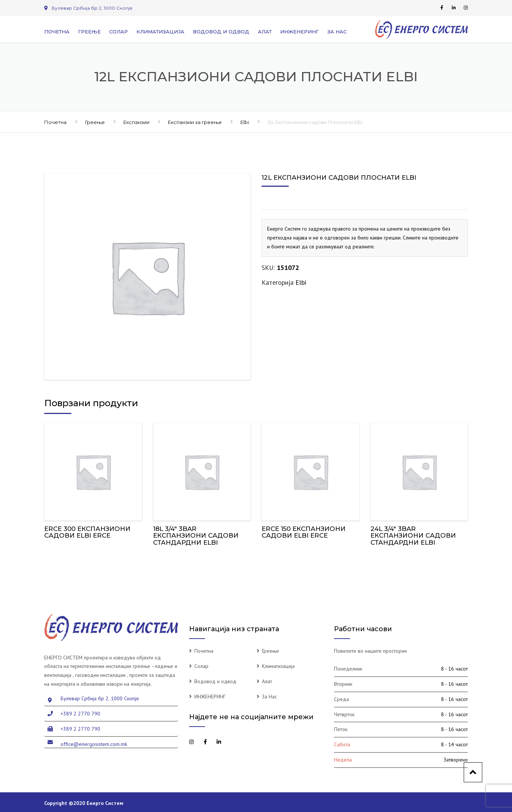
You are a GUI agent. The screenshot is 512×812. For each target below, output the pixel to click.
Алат (265, 32)
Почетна (57, 32)
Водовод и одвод (221, 32)
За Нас (337, 32)
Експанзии (136, 122)
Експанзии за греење (195, 122)
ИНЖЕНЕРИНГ (299, 32)
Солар (119, 32)
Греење (89, 32)
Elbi (245, 122)
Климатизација (160, 32)
